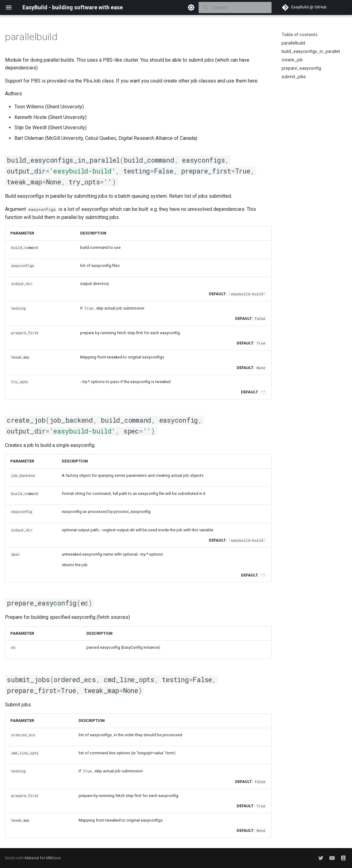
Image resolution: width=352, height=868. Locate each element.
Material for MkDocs (43, 858)
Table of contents (300, 35)
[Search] (235, 7)
